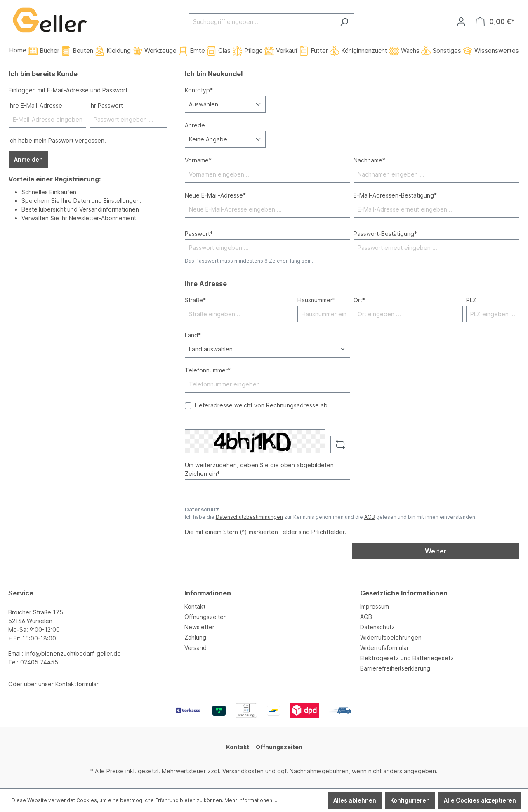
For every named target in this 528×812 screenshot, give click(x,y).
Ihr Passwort (106, 105)
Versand (196, 648)
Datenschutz (377, 627)
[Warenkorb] (495, 22)
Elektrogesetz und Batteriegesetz (407, 658)
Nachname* (369, 160)
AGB (370, 517)
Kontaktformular (77, 684)
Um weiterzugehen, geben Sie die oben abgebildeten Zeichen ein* (259, 469)
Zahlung (195, 637)
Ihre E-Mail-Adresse (35, 105)
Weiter (436, 551)
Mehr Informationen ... (251, 800)
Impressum (375, 606)
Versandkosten (243, 771)
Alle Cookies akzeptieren (480, 800)
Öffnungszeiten (206, 617)
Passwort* (199, 234)
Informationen (208, 593)
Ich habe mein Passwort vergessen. (57, 140)
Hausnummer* (316, 300)
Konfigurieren (410, 800)
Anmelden (28, 159)
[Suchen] (344, 22)
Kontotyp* (199, 90)
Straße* (195, 300)
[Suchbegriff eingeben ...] (262, 22)
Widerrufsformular (384, 648)
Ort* (359, 300)
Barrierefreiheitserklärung (395, 668)
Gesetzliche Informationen (404, 593)
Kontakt (195, 606)
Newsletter (199, 627)
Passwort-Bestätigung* (385, 234)
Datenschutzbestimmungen (249, 517)
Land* (193, 335)
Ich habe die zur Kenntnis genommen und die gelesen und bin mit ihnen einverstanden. (331, 517)
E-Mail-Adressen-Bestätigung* (395, 195)
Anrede (195, 125)
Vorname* (198, 160)
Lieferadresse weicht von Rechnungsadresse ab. (262, 405)
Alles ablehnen (355, 800)
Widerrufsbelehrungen (391, 637)
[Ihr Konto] (461, 21)
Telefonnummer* (208, 370)
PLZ (471, 300)
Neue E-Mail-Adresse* (215, 195)
